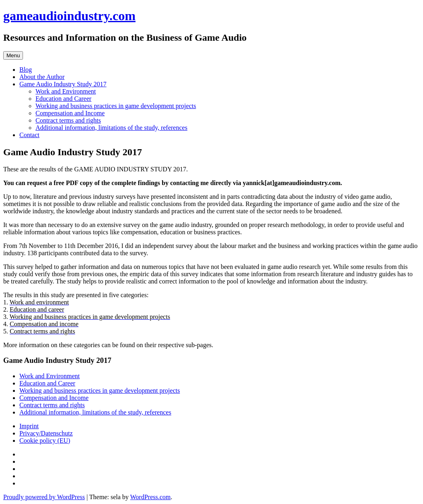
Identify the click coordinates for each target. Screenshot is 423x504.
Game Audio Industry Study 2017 (63, 84)
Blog (26, 70)
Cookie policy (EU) (45, 440)
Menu (13, 55)
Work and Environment (66, 91)
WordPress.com (150, 497)
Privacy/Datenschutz (46, 433)
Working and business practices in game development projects (116, 106)
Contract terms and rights (68, 120)
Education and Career (64, 99)
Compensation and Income (70, 113)
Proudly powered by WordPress (44, 497)
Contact (29, 135)
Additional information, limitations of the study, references (111, 128)
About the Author (42, 77)
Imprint (29, 426)
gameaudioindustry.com (69, 16)
